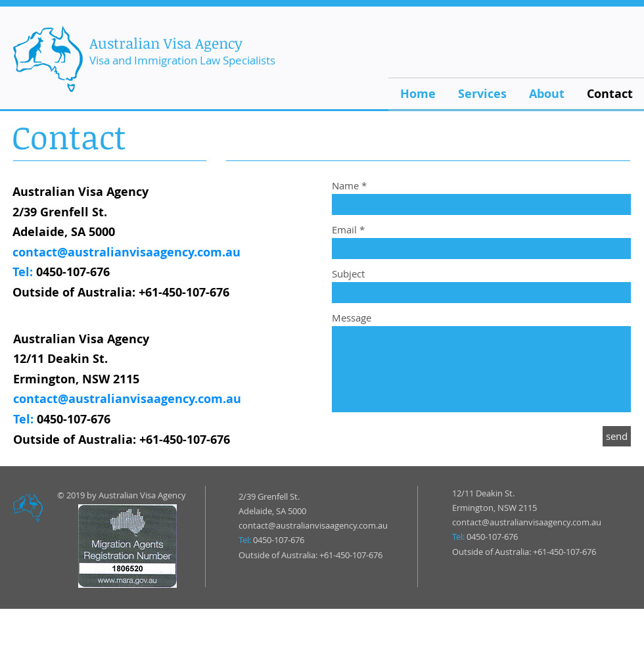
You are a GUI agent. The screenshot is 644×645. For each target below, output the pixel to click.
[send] (617, 436)
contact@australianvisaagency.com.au (126, 252)
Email (344, 230)
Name (345, 186)
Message (352, 318)
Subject (348, 274)
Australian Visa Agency (166, 43)
